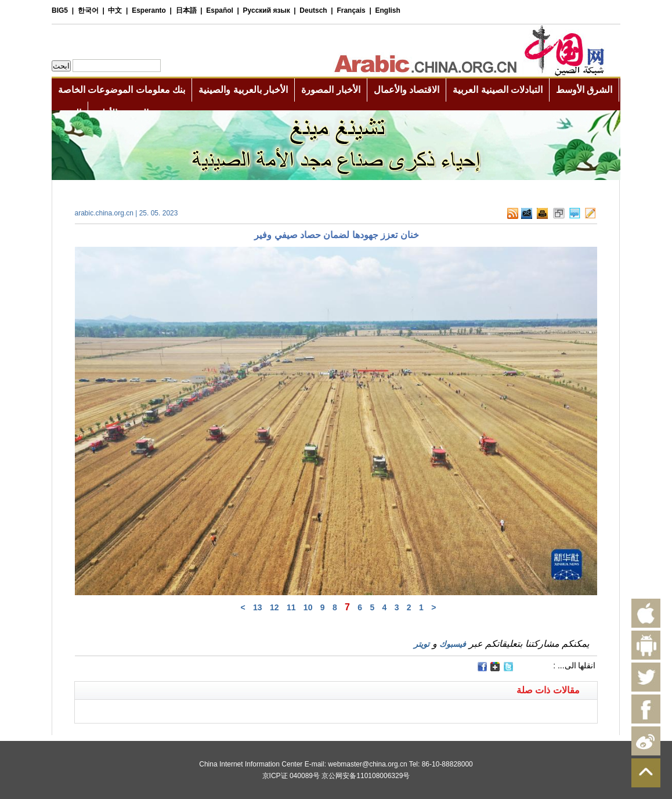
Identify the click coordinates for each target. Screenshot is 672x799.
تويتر (422, 644)
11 (291, 607)
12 (274, 607)
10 (308, 607)
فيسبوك (453, 644)
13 (258, 607)
